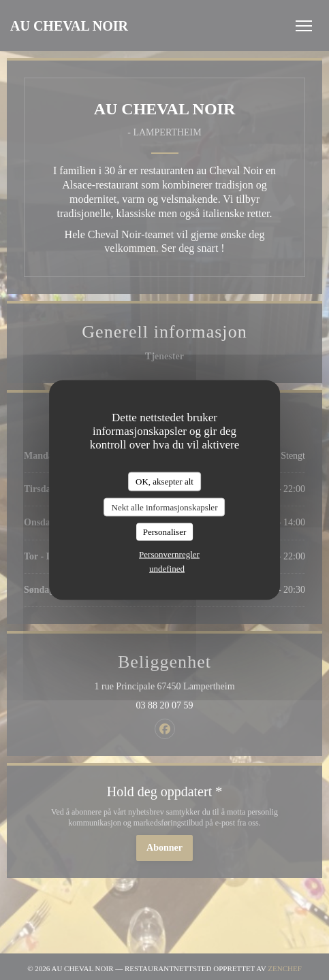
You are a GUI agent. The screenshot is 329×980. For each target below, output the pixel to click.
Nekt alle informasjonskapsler (165, 507)
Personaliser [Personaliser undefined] (165, 532)
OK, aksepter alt (164, 481)
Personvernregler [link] (169, 554)
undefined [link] (167, 568)
